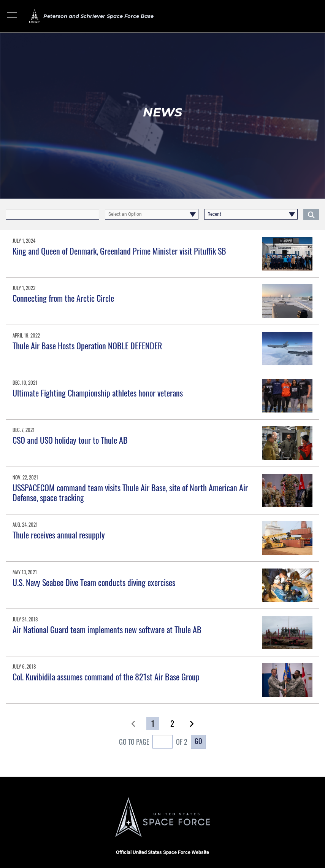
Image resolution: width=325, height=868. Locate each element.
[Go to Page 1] (153, 723)
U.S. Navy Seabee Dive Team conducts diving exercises (94, 582)
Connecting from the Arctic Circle (63, 298)
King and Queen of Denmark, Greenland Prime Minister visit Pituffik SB (119, 251)
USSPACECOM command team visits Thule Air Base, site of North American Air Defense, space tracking (130, 492)
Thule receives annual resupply (59, 535)
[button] (12, 16)
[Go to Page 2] (172, 723)
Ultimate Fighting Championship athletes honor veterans (98, 393)
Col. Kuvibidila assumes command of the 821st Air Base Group (106, 677)
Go (198, 741)
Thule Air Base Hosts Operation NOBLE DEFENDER (87, 346)
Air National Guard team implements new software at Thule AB (107, 629)
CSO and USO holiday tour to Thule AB (70, 440)
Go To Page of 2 (153, 742)
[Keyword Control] (52, 214)
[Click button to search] (311, 214)
